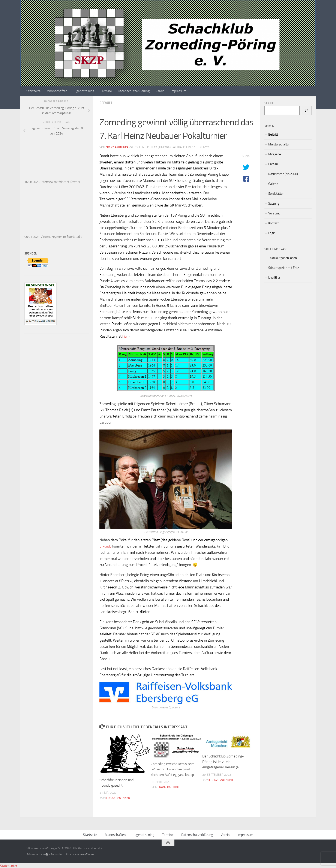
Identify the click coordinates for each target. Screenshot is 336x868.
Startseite (33, 91)
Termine (106, 91)
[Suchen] (307, 110)
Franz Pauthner (118, 147)
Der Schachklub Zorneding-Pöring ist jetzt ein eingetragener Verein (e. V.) (223, 761)
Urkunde (106, 546)
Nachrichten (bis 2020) (283, 174)
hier (125, 336)
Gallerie (273, 184)
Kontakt (273, 223)
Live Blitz (274, 278)
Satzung (274, 204)
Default (106, 103)
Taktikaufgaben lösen (283, 258)
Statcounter (9, 865)
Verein (160, 91)
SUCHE (269, 103)
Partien (273, 164)
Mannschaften (57, 91)
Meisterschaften (279, 144)
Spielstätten (276, 194)
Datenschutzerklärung (134, 91)
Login (272, 233)
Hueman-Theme (84, 854)
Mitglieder (275, 154)
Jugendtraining (84, 91)
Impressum (178, 91)
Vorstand (274, 213)
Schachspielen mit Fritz (284, 268)
